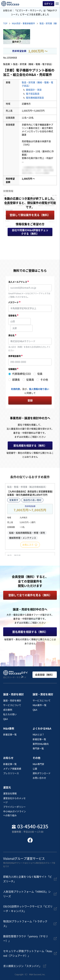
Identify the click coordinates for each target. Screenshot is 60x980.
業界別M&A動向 (41, 744)
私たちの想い (10, 714)
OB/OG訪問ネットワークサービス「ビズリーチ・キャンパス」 (28, 909)
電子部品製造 (33, 94)
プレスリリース (11, 773)
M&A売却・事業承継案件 (23, 23)
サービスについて (12, 705)
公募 (35, 769)
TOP (5, 23)
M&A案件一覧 (40, 705)
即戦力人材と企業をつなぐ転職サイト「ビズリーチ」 (28, 879)
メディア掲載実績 (12, 769)
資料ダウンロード (42, 773)
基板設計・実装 (34, 90)
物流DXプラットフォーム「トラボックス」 (25, 924)
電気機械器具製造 (35, 98)
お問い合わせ (39, 778)
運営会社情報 (10, 793)
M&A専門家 (38, 764)
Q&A (6, 719)
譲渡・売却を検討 (12, 701)
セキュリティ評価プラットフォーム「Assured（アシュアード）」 (28, 953)
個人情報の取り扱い (39, 389)
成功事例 (8, 710)
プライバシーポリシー (14, 807)
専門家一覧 (38, 749)
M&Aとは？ (38, 735)
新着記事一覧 (10, 735)
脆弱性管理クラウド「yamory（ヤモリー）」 (26, 939)
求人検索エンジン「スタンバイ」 (22, 966)
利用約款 (16, 389)
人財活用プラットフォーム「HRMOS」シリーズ (27, 894)
